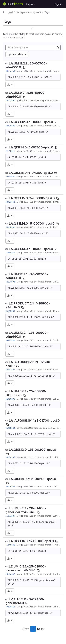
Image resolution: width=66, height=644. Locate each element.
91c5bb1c (10, 151)
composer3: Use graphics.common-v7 (36, 428)
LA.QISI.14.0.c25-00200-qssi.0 (32, 479)
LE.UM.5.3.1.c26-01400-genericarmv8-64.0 (26, 510)
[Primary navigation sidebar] (4, 12)
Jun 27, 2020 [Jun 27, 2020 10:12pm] (59, 399)
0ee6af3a (28, 399)
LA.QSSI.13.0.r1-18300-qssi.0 (31, 249)
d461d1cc (28, 126)
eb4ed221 (10, 487)
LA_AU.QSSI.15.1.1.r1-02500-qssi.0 (28, 364)
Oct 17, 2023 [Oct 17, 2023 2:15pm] (59, 574)
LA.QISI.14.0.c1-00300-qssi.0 (31, 147)
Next (41, 629)
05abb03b (10, 227)
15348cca (28, 545)
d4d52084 (10, 311)
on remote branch (42, 71)
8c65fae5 (28, 574)
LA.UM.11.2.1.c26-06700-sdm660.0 (26, 65)
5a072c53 (10, 428)
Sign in (58, 4)
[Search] (58, 48)
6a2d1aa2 (10, 370)
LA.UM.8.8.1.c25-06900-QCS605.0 (26, 393)
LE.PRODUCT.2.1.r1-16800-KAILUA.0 (28, 305)
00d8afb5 (10, 457)
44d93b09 (10, 516)
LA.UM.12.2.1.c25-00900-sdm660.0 (27, 335)
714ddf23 (28, 282)
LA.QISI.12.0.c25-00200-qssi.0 (32, 450)
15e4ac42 (10, 574)
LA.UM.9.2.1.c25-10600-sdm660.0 (26, 95)
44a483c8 (10, 545)
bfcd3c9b (28, 253)
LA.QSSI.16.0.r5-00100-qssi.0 (31, 541)
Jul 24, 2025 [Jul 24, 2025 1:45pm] (59, 487)
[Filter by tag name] (30, 48)
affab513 (28, 227)
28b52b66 (10, 100)
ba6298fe (28, 151)
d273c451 (28, 202)
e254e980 (28, 487)
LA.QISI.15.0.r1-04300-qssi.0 (31, 173)
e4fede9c (28, 71)
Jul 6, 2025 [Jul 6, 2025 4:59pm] (58, 516)
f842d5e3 (10, 202)
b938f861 (10, 607)
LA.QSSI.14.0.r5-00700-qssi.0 (32, 223)
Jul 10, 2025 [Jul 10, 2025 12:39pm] (59, 457)
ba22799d (10, 282)
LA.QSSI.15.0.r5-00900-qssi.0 (32, 198)
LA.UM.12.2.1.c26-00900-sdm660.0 (27, 276)
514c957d (10, 399)
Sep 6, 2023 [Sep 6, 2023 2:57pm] (59, 71)
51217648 (28, 176)
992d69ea (28, 607)
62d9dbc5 (10, 126)
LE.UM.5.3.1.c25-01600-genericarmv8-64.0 (26, 568)
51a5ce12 (10, 253)
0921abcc (10, 176)
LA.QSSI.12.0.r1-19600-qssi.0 (31, 122)
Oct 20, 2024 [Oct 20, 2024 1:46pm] (59, 282)
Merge (20, 71)
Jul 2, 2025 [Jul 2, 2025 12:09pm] (58, 126)
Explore (31, 4)
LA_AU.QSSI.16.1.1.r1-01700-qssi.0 (34, 421)
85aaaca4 (10, 71)
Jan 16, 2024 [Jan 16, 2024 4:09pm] (59, 607)
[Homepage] (13, 4)
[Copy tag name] (24, 68)
